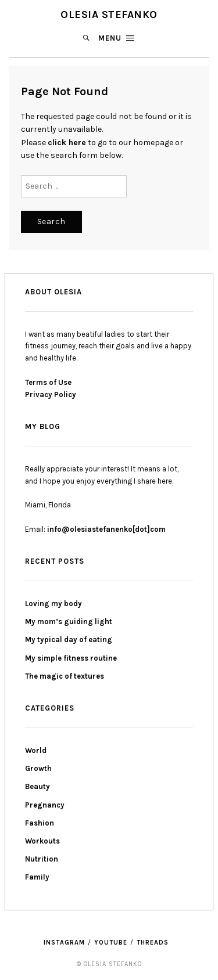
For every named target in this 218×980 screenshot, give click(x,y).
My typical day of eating (69, 639)
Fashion (40, 823)
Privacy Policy (51, 394)
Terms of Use (48, 382)
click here (67, 143)
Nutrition (42, 859)
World (36, 750)
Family (37, 877)
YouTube (111, 943)
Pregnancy (45, 805)
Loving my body (53, 604)
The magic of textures (65, 676)
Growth (38, 768)
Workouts (42, 841)
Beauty (37, 786)
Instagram (64, 943)
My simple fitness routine (71, 658)
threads (153, 943)
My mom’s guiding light (69, 621)
